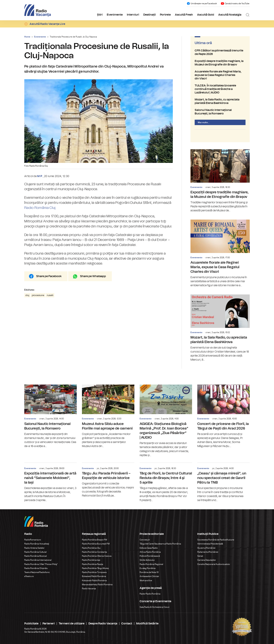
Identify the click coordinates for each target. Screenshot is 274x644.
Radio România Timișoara (94, 572)
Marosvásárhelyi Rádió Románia (97, 585)
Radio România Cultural (35, 552)
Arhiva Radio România (150, 552)
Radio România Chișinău (36, 568)
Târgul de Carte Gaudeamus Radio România (160, 544)
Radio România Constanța (94, 552)
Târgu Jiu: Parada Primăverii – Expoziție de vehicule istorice (108, 480)
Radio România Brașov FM (94, 540)
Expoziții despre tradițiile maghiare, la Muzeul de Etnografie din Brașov (220, 63)
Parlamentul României (208, 552)
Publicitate (31, 624)
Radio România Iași (91, 560)
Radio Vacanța (89, 589)
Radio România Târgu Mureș (95, 568)
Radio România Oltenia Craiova (97, 556)
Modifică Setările (147, 624)
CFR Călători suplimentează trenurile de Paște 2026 (220, 52)
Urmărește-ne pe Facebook (202, 3)
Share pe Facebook (49, 276)
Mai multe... (204, 122)
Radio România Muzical (35, 556)
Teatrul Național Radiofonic (37, 572)
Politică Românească (150, 556)
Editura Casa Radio (149, 548)
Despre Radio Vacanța (103, 624)
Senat (200, 556)
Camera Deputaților (207, 560)
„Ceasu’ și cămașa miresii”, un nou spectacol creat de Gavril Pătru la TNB (223, 483)
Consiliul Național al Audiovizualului (214, 564)
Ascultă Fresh (184, 15)
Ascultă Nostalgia (230, 15)
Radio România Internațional (38, 560)
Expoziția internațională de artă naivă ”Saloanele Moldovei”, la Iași (51, 483)
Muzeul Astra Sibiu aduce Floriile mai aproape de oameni (108, 416)
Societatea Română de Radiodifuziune (216, 540)
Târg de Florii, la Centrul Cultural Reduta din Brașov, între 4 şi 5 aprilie (166, 483)
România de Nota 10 (149, 572)
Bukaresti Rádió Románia (94, 576)
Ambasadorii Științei (149, 576)
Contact (127, 624)
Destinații (149, 15)
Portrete (165, 15)
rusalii (50, 295)
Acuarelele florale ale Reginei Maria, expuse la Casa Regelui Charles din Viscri (220, 75)
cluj (27, 295)
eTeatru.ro (29, 576)
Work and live (146, 580)
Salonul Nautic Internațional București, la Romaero (220, 112)
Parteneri (49, 624)
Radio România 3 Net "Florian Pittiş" (41, 564)
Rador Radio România (150, 594)
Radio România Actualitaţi (37, 544)
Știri (100, 15)
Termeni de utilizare (72, 624)
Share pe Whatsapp (93, 276)
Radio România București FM (96, 544)
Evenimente (115, 15)
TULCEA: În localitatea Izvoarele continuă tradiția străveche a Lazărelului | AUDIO (220, 89)
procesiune (38, 295)
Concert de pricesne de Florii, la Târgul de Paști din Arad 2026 (223, 416)
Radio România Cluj (91, 548)
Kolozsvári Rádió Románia (94, 580)
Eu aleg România (148, 568)
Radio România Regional (151, 564)
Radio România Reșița (93, 564)
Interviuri (133, 15)
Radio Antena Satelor (34, 548)
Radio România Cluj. (40, 208)
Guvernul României (206, 548)
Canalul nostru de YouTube (235, 3)
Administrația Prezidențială (210, 544)
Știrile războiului (147, 560)
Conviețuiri (145, 540)
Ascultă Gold (206, 15)
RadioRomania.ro (33, 540)
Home (27, 37)
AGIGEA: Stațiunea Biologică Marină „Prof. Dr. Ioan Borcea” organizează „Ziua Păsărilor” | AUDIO (166, 421)
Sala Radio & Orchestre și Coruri (155, 607)
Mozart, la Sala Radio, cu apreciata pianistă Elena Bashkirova (220, 101)
